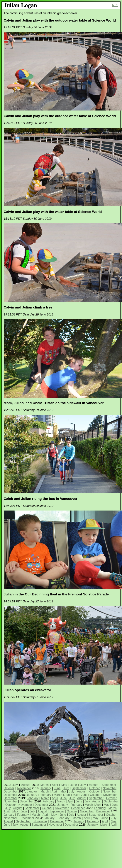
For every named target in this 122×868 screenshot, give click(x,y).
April (55, 785)
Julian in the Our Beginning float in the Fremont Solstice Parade (56, 594)
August (26, 785)
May (64, 785)
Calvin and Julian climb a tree (28, 307)
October (9, 788)
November (24, 788)
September (109, 785)
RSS (115, 5)
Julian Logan (20, 5)
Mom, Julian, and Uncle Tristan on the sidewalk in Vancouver (54, 403)
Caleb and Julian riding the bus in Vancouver (41, 499)
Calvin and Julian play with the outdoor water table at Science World (60, 20)
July (15, 785)
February (45, 795)
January (46, 788)
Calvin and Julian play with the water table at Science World (53, 212)
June (74, 785)
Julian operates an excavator (27, 690)
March (45, 785)
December (11, 791)
